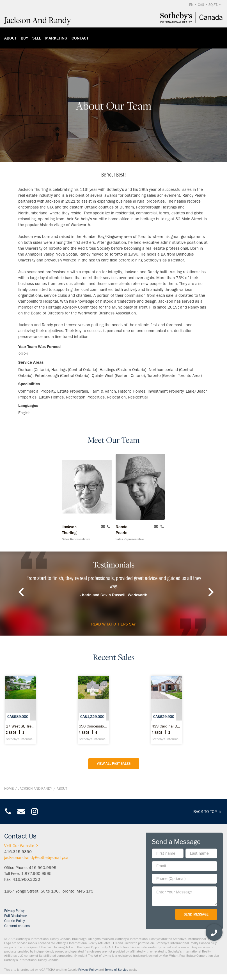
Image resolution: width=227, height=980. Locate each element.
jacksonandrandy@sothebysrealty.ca (36, 858)
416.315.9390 (18, 852)
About (10, 38)
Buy (24, 38)
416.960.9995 (43, 868)
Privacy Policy (14, 911)
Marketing (56, 38)
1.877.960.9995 (36, 874)
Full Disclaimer (16, 916)
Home (9, 788)
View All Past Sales (114, 764)
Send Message (196, 914)
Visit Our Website (22, 846)
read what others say (114, 624)
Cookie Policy (14, 921)
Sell (37, 38)
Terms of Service (116, 970)
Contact (80, 38)
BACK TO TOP (208, 812)
